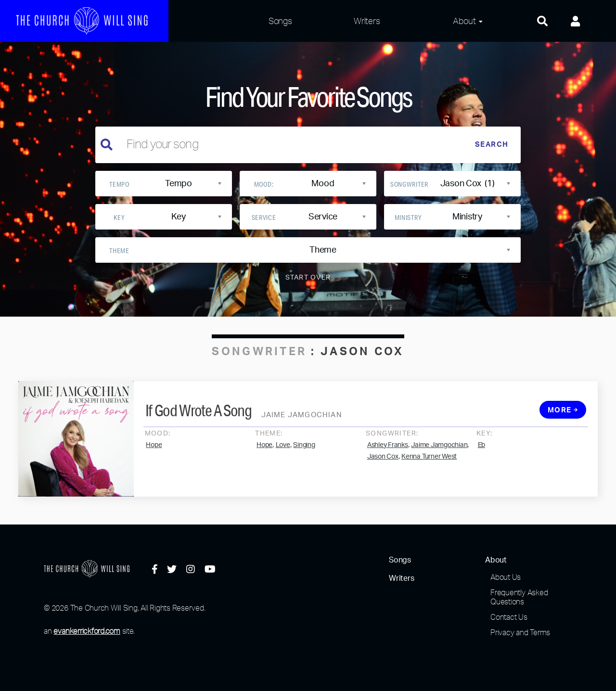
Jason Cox (383, 462)
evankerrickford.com (87, 631)
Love (283, 451)
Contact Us (509, 617)
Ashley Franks (388, 451)
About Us (506, 577)
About (464, 21)
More (563, 416)
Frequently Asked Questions (519, 597)
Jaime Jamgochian (439, 451)
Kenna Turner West (429, 462)
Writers (367, 21)
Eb (482, 451)
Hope (154, 451)
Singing (304, 451)
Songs (280, 21)
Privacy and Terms (520, 632)
